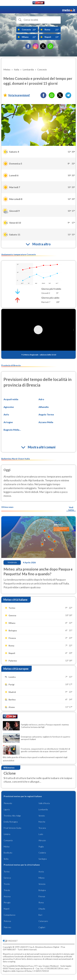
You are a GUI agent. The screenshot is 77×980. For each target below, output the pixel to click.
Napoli (7, 909)
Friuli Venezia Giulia (12, 828)
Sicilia (6, 859)
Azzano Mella (46, 422)
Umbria (7, 834)
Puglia (41, 847)
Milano (42, 878)
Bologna (42, 890)
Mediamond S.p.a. (26, 966)
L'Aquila (42, 909)
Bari (40, 915)
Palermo (7, 927)
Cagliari (42, 927)
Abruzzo (42, 840)
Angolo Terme (46, 414)
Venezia (42, 884)
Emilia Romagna (11, 822)
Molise (7, 847)
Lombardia (43, 809)
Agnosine (9, 407)
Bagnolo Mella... (12, 430)
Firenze (42, 896)
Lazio (41, 834)
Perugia (7, 902)
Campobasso (10, 915)
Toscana (42, 828)
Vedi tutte (71, 509)
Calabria (42, 853)
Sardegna (43, 859)
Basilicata (8, 853)
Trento (7, 884)
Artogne (8, 422)
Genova (7, 878)
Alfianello (44, 407)
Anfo (6, 414)
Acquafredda (11, 399)
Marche (42, 822)
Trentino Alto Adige (12, 816)
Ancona (7, 896)
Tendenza (12, 562)
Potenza (7, 921)
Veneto (42, 816)
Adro (41, 399)
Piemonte (8, 803)
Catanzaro (43, 921)
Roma (41, 902)
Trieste (7, 890)
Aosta (41, 872)
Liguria (7, 809)
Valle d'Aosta (44, 803)
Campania (8, 840)
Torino (7, 872)
